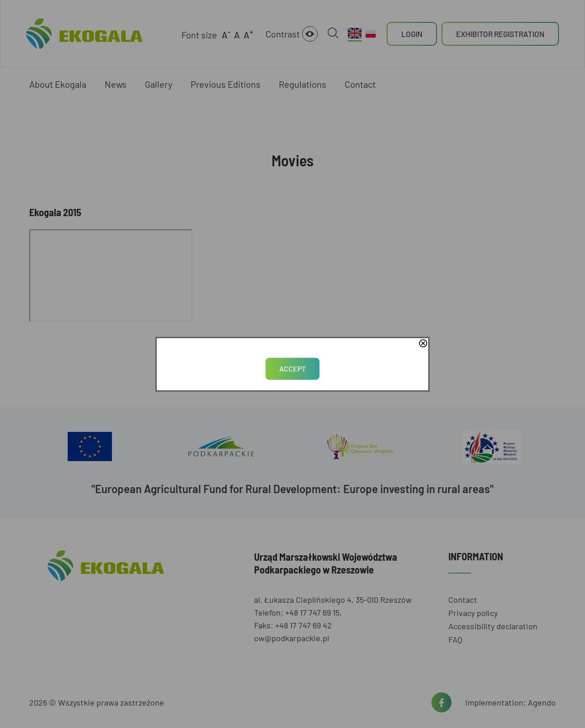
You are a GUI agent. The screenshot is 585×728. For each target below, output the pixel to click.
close (423, 344)
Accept (292, 369)
